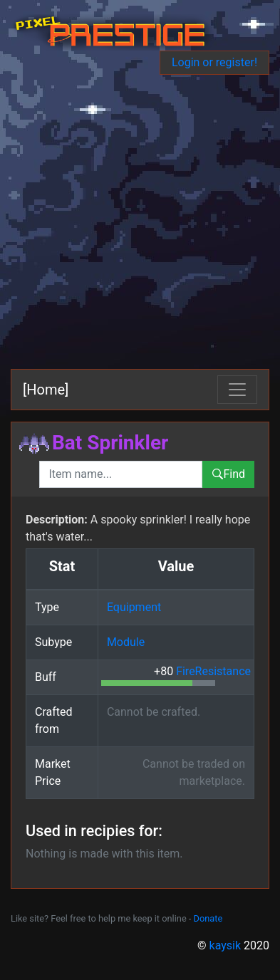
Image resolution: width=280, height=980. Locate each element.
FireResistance (213, 671)
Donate (208, 918)
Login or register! (214, 62)
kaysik (225, 945)
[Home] (46, 390)
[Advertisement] (140, 222)
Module (126, 642)
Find (228, 474)
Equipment (134, 607)
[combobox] (121, 474)
